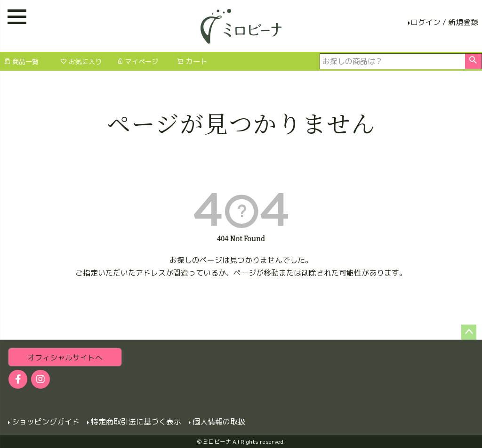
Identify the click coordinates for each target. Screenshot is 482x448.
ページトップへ (469, 332)
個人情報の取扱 (218, 422)
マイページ (137, 61)
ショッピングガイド (45, 422)
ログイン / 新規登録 (444, 22)
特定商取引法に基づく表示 (136, 422)
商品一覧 (21, 61)
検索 (473, 61)
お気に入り (81, 61)
